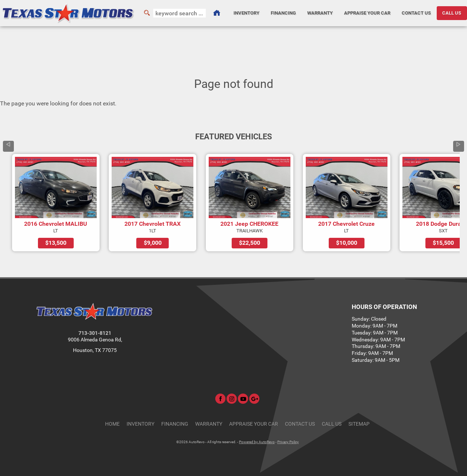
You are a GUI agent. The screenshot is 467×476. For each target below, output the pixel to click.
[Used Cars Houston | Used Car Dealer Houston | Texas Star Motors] (217, 13)
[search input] (180, 13)
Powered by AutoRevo (257, 442)
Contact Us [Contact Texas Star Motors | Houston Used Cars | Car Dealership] (416, 13)
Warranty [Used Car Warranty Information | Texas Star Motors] (320, 13)
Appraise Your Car (367, 13)
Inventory (140, 424)
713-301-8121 (95, 333)
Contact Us (300, 424)
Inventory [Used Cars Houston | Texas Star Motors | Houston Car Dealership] (246, 13)
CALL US (452, 13)
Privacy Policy (288, 442)
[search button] (147, 13)
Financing (175, 424)
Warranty (209, 424)
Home (112, 424)
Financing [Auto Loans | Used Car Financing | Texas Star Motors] (283, 13)
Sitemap (359, 424)
